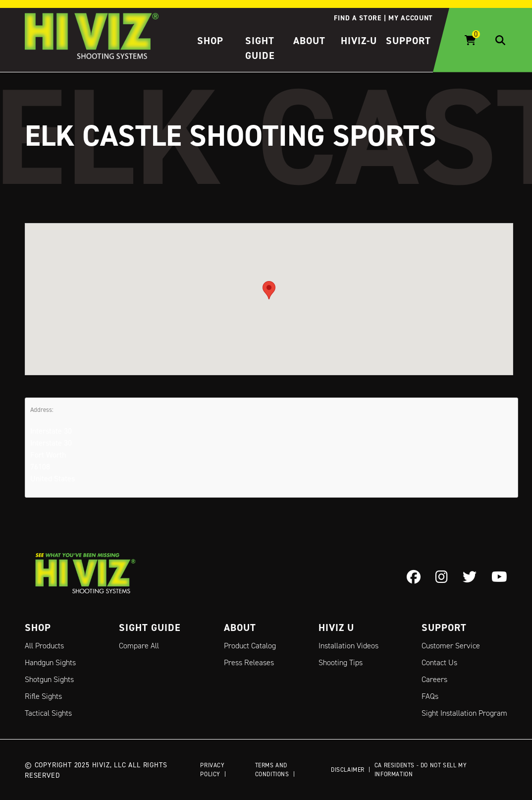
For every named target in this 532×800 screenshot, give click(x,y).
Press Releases (249, 662)
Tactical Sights (48, 713)
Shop (210, 41)
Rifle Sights (43, 696)
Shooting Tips (341, 662)
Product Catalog (250, 646)
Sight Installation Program (464, 713)
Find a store (357, 18)
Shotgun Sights (49, 679)
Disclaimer (348, 770)
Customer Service (451, 646)
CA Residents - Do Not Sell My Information (421, 770)
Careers (434, 679)
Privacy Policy (212, 770)
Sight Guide (150, 628)
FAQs (430, 696)
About (309, 41)
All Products (44, 646)
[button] (269, 290)
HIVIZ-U (359, 41)
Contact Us (439, 662)
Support (408, 41)
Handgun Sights (50, 662)
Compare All (139, 646)
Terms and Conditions (272, 770)
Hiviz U (336, 628)
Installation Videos (348, 646)
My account (411, 18)
